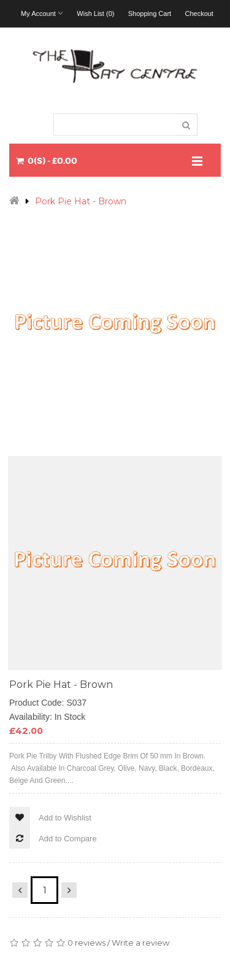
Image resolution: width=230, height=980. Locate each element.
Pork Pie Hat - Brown (81, 201)
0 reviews (86, 943)
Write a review (140, 943)
